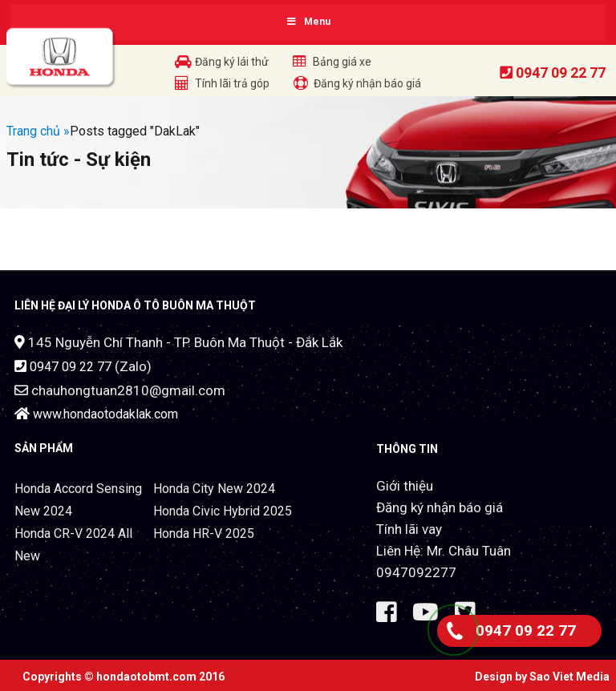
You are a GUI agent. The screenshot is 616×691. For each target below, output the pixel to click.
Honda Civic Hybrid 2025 (223, 511)
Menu (308, 22)
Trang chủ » (38, 131)
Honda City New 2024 (214, 489)
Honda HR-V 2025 (204, 533)
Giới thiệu (405, 486)
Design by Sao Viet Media (542, 677)
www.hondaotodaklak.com (105, 414)
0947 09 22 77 (561, 73)
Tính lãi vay (409, 529)
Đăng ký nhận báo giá (440, 507)
